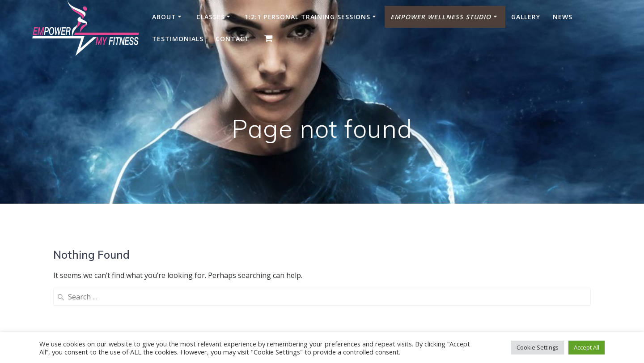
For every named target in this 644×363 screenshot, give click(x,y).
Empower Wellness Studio (441, 17)
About (164, 17)
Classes (211, 17)
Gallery (526, 17)
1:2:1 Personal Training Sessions (307, 17)
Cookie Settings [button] (538, 347)
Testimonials (178, 39)
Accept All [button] (587, 347)
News (563, 17)
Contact (233, 39)
